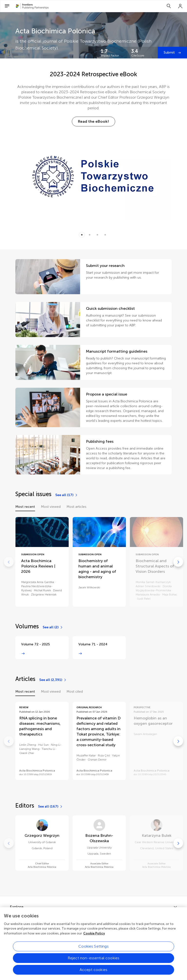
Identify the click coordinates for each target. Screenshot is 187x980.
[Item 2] (97, 235)
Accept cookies (93, 974)
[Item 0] (82, 235)
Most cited (75, 692)
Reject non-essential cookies (93, 962)
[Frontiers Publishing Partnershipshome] (32, 6)
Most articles (76, 507)
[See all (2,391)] (53, 680)
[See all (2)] (53, 627)
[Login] (180, 6)
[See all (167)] (50, 807)
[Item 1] (90, 235)
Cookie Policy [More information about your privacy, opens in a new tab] (94, 937)
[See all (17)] (67, 495)
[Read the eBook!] (93, 122)
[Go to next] (178, 562)
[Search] (169, 6)
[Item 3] (105, 235)
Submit (170, 52)
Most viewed (51, 507)
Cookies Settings (93, 950)
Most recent (25, 507)
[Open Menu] (7, 6)
